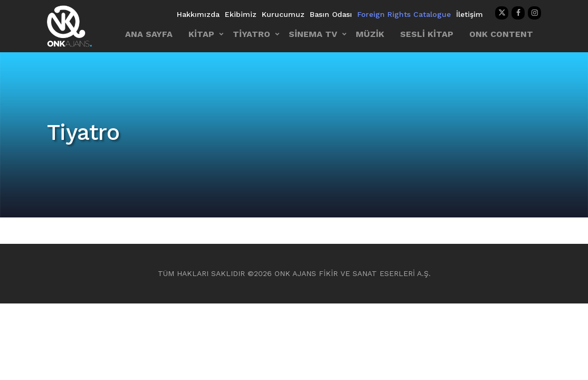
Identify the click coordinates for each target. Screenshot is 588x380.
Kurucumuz (283, 14)
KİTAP (201, 34)
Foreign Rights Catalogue (404, 14)
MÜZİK (370, 34)
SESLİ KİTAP (427, 34)
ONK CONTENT (501, 34)
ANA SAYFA (149, 34)
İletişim (470, 14)
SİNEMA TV (313, 34)
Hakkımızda (198, 14)
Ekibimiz (241, 14)
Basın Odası (331, 14)
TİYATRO (252, 34)
